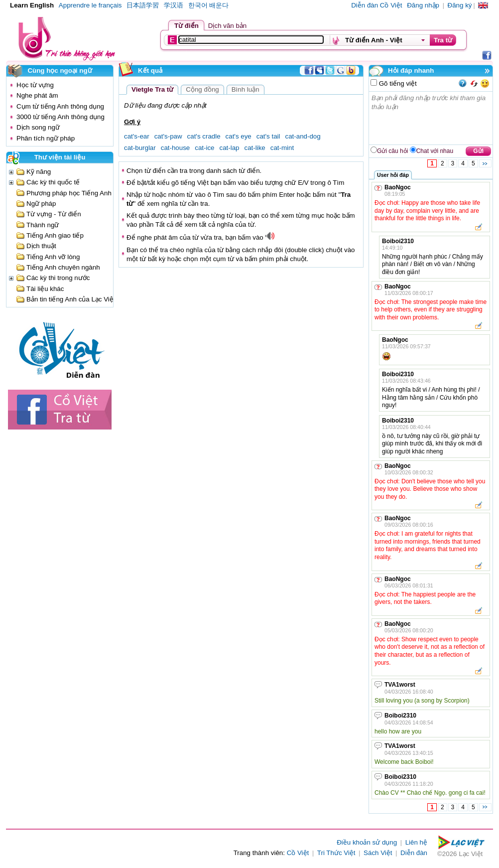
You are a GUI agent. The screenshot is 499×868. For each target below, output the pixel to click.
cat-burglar (140, 148)
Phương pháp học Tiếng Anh (69, 193)
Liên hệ (416, 842)
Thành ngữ (43, 225)
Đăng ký (460, 5)
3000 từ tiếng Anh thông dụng (61, 117)
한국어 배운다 (209, 5)
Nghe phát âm (37, 95)
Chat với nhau (435, 151)
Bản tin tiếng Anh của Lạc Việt (71, 299)
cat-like (255, 148)
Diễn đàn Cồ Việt (376, 5)
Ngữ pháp (41, 204)
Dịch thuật (41, 246)
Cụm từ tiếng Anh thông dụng (60, 106)
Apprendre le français (90, 5)
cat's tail (268, 136)
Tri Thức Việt (336, 853)
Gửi (478, 151)
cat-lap (230, 148)
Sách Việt (378, 853)
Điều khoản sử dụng (367, 842)
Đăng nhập (423, 5)
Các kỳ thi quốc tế (53, 182)
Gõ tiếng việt (397, 83)
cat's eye (239, 136)
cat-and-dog (303, 136)
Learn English (32, 5)
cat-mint (282, 148)
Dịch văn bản (227, 26)
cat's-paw (168, 136)
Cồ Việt (298, 853)
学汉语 (174, 5)
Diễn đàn (414, 853)
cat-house (176, 148)
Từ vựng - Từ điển (54, 214)
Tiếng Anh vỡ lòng (53, 257)
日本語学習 (143, 5)
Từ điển (187, 26)
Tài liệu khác (45, 289)
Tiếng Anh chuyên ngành (63, 267)
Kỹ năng (39, 172)
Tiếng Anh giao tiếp (55, 235)
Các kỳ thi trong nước (58, 278)
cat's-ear (137, 136)
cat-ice (204, 148)
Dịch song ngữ (38, 127)
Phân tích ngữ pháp (46, 138)
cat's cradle (204, 136)
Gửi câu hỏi (392, 151)
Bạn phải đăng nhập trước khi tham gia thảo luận (431, 118)
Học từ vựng (35, 85)
